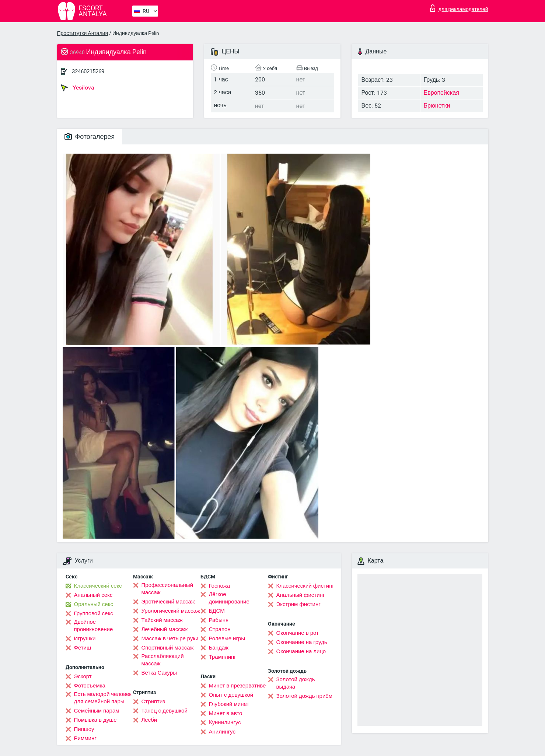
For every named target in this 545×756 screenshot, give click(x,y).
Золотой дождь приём (304, 696)
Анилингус (222, 732)
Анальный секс (93, 595)
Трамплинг (223, 657)
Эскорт (83, 676)
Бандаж (219, 648)
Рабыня (219, 620)
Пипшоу (84, 729)
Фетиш (83, 648)
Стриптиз (153, 701)
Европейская (441, 93)
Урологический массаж (171, 611)
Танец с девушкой (165, 711)
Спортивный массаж (168, 648)
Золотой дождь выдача (296, 683)
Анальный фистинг (301, 595)
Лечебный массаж (165, 629)
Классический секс (98, 586)
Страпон (220, 629)
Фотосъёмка (90, 686)
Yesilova (78, 88)
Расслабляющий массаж (163, 660)
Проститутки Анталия (83, 33)
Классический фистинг (305, 586)
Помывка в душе (95, 720)
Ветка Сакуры (159, 673)
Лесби (149, 720)
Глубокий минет (229, 704)
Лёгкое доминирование (229, 598)
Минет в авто (226, 713)
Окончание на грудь (302, 642)
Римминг (85, 738)
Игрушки (85, 638)
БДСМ (217, 611)
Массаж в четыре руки (170, 638)
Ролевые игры (227, 638)
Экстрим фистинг (298, 604)
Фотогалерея (90, 136)
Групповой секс (94, 613)
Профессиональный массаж (167, 589)
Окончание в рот (298, 633)
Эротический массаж (168, 602)
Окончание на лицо (301, 651)
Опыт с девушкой (231, 695)
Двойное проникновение (94, 626)
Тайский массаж (162, 620)
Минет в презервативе (237, 686)
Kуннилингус (225, 722)
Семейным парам (97, 711)
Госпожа (220, 586)
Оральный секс (94, 604)
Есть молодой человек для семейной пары (103, 698)
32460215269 (88, 71)
